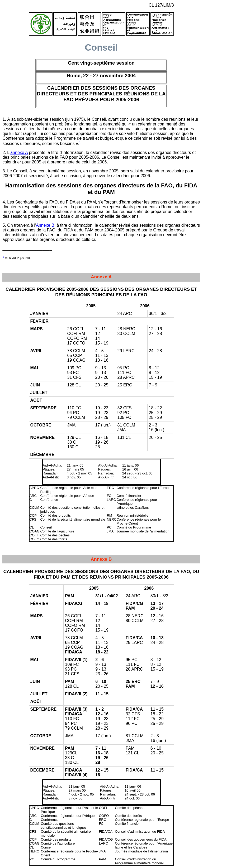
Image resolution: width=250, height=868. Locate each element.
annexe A (19, 152)
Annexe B (45, 225)
